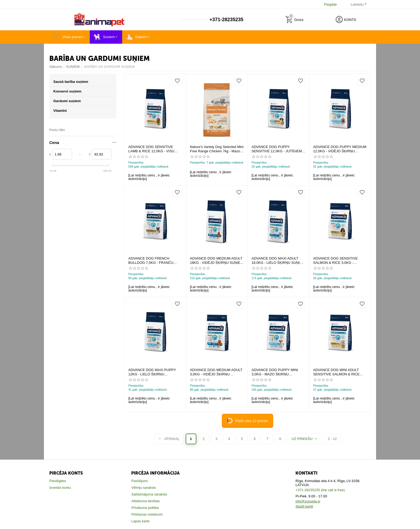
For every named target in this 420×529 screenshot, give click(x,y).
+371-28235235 (226, 20)
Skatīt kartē (304, 506)
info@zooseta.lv (308, 501)
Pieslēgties (58, 481)
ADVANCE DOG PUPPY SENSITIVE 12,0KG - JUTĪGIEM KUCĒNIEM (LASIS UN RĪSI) (277, 149)
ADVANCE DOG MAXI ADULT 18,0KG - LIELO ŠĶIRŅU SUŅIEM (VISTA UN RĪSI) (278, 260)
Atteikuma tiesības (145, 501)
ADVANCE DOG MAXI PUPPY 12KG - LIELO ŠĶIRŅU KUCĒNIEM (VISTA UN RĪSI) (152, 372)
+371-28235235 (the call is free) (320, 490)
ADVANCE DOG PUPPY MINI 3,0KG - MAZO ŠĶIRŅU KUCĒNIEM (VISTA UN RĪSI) (275, 372)
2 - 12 (332, 439)
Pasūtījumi (139, 481)
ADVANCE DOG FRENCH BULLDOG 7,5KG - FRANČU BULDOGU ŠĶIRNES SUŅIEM (152, 260)
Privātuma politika (145, 508)
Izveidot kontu (60, 488)
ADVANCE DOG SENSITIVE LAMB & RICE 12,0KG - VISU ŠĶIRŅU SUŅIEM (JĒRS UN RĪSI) (155, 149)
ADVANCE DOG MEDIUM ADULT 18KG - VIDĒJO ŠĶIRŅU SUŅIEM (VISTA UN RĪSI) (217, 260)
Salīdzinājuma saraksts (149, 494)
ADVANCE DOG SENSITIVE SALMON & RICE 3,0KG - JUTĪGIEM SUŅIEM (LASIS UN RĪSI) (337, 260)
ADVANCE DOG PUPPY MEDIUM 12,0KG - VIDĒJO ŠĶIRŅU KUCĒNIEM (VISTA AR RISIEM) (340, 149)
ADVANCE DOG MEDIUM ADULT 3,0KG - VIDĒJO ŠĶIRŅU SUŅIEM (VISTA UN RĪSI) (216, 372)
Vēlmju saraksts (144, 488)
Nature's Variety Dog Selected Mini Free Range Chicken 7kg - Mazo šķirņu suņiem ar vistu (217, 149)
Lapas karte (140, 521)
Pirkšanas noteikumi (147, 514)
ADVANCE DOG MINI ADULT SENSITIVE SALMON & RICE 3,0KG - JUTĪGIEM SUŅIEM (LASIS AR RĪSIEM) (336, 372)
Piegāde (331, 4)
